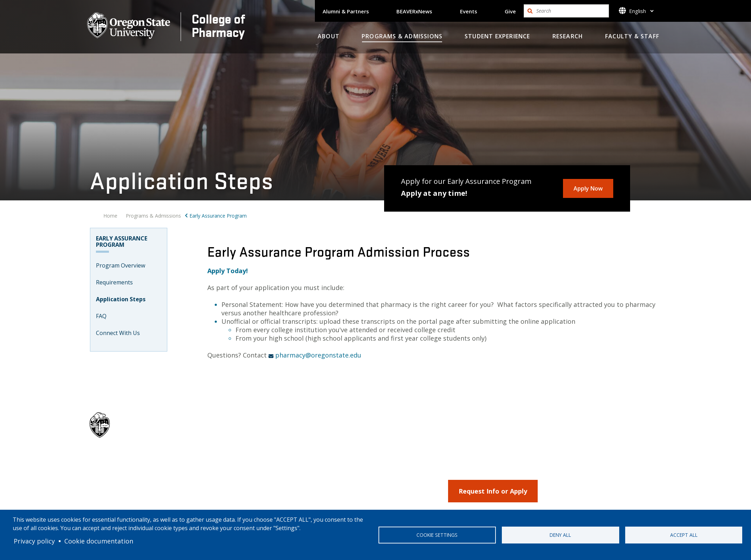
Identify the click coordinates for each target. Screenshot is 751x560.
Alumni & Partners (346, 11)
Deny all (560, 535)
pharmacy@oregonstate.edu (318, 355)
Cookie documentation (99, 541)
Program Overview (121, 265)
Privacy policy (34, 541)
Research (568, 36)
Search (530, 11)
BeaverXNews (378, 478)
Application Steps (121, 299)
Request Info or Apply (493, 491)
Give (510, 11)
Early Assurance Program (218, 216)
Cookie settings (437, 535)
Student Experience (497, 36)
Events (469, 11)
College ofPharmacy (218, 25)
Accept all (684, 535)
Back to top (620, 467)
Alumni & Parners (381, 466)
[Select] (641, 11)
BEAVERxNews (414, 11)
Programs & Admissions (402, 36)
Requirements (114, 282)
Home (110, 216)
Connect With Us (118, 333)
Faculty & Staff (632, 36)
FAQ (101, 316)
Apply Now (588, 188)
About (329, 36)
